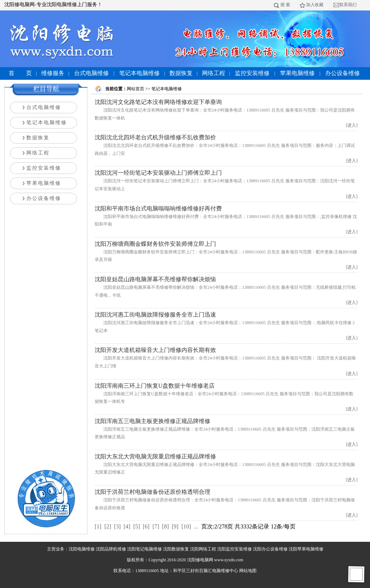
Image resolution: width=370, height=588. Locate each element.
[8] (166, 526)
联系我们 (348, 5)
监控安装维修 (252, 73)
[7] (156, 526)
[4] (127, 526)
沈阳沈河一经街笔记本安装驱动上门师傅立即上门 (158, 173)
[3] (117, 526)
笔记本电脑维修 (139, 73)
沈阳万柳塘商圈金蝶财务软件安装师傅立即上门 (155, 244)
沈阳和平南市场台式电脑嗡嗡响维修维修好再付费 (158, 208)
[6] (146, 526)
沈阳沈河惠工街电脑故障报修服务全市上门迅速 (155, 315)
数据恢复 (181, 73)
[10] (186, 526)
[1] (98, 526)
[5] (137, 526)
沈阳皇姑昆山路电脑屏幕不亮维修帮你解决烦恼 (155, 279)
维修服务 (53, 73)
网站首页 (135, 89)
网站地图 (248, 571)
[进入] (352, 125)
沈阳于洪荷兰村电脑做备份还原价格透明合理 (152, 492)
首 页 (20, 73)
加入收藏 (315, 5)
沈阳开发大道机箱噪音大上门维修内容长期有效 (155, 350)
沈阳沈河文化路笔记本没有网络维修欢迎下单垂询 (158, 102)
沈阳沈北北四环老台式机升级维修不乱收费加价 (155, 137)
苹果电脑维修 (297, 73)
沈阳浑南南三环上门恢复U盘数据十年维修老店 (155, 386)
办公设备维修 (343, 73)
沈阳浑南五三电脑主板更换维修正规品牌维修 (152, 421)
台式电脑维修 (91, 73)
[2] (108, 526)
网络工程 (214, 73)
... (196, 526)
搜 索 (285, 5)
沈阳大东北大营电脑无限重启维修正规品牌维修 (155, 456)
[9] (175, 526)
